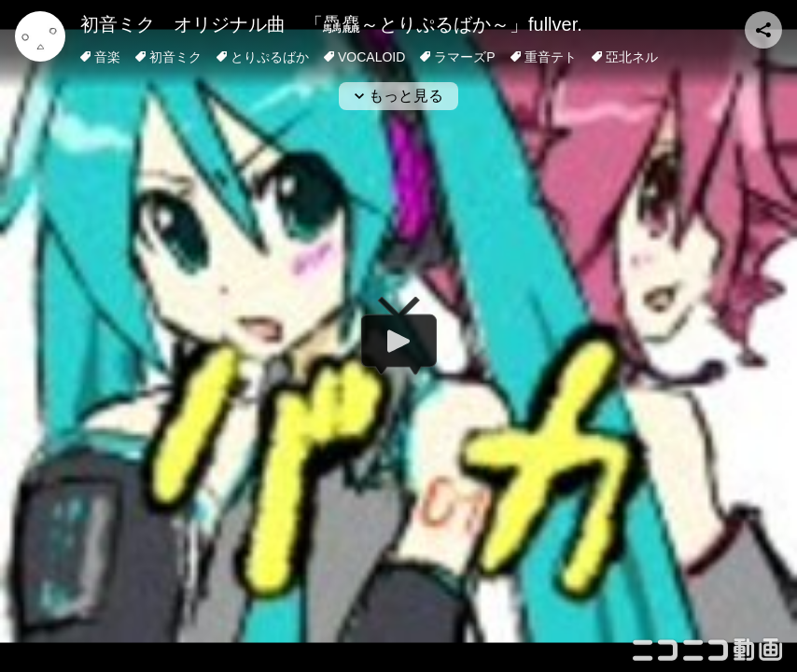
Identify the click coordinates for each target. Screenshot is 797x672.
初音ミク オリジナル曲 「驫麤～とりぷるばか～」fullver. (331, 24)
